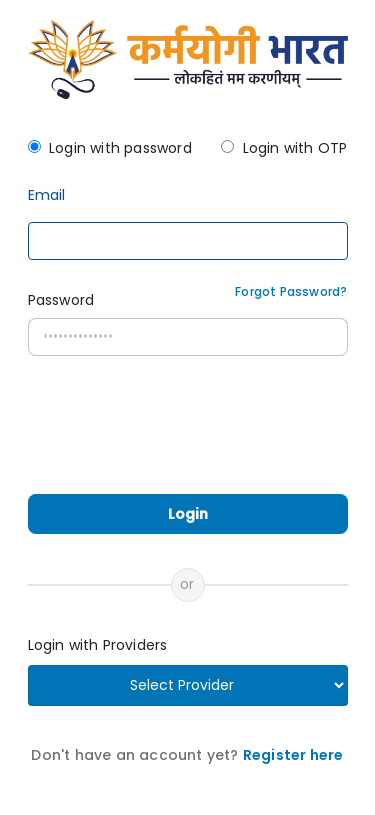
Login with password (120, 148)
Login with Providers (98, 645)
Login (188, 514)
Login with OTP (295, 148)
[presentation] (190, 435)
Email (47, 195)
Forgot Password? (291, 291)
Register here (293, 755)
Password (61, 300)
